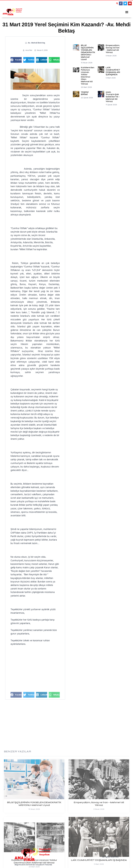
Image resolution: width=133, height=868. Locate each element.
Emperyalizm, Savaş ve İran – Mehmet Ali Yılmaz (113, 49)
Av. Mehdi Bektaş (36, 43)
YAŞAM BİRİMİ (85, 93)
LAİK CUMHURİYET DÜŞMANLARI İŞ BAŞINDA (113, 71)
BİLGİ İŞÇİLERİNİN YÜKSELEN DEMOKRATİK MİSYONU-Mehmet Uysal (88, 52)
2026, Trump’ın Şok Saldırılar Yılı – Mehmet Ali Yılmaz (113, 96)
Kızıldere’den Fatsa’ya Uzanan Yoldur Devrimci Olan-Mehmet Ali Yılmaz (88, 75)
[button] (117, 3)
